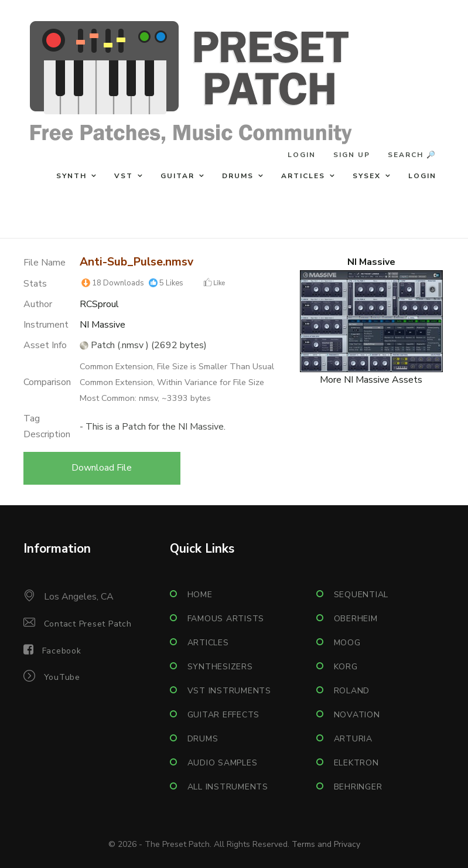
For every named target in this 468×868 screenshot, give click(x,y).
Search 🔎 (412, 155)
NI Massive (103, 325)
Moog (347, 643)
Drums (238, 176)
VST (124, 176)
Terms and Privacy (326, 844)
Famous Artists (226, 619)
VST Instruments (229, 691)
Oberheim (356, 619)
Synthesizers (220, 667)
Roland (352, 691)
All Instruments (228, 787)
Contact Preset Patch (88, 624)
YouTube (62, 677)
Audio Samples (223, 763)
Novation (357, 715)
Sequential (361, 595)
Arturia (353, 739)
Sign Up (352, 155)
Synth (71, 176)
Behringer (358, 787)
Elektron (356, 763)
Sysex (367, 176)
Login (302, 155)
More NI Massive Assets (371, 380)
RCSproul (99, 304)
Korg (346, 667)
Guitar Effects (224, 715)
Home (200, 595)
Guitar (177, 176)
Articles (303, 176)
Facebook (62, 651)
